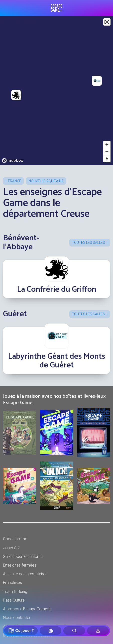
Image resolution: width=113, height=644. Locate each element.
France (15, 181)
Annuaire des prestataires (25, 574)
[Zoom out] (107, 152)
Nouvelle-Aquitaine (46, 181)
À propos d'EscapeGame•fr (27, 609)
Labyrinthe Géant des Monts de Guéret (57, 361)
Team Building (15, 591)
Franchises (12, 583)
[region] (56, 90)
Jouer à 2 (11, 548)
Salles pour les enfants (23, 556)
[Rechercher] (74, 631)
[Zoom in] (107, 144)
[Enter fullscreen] (107, 22)
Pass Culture (14, 600)
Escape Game (56, 8)
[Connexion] (98, 631)
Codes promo (15, 539)
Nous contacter (17, 618)
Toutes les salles (88, 243)
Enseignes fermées (20, 565)
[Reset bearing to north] (107, 159)
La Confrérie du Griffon (57, 289)
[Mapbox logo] (12, 161)
